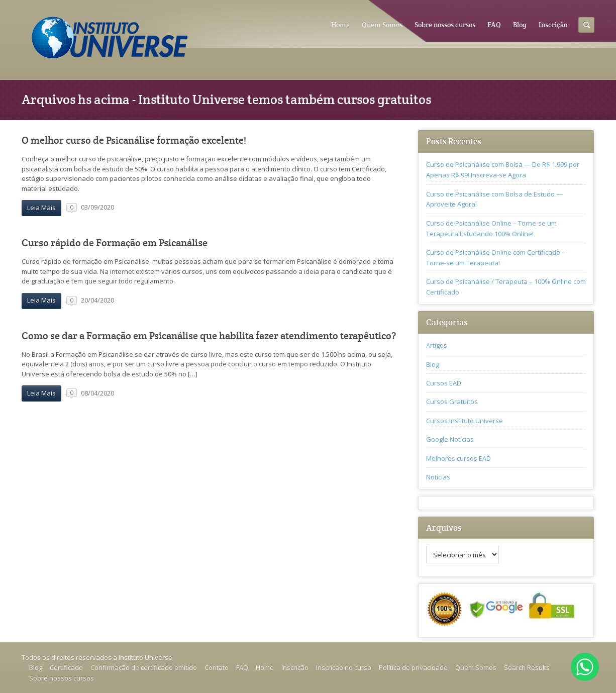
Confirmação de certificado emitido (144, 667)
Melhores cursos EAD (458, 458)
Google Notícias (450, 439)
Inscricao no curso (344, 667)
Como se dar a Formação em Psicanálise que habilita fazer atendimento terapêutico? (209, 336)
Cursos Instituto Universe (465, 421)
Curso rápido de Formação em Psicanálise (115, 243)
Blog (520, 25)
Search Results (527, 667)
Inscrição (553, 25)
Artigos (437, 345)
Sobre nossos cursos (445, 25)
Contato (217, 667)
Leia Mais (41, 208)
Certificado (66, 667)
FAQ (494, 25)
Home (340, 25)
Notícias (438, 477)
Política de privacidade (413, 667)
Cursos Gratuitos (452, 402)
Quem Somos (382, 25)
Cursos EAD (444, 383)
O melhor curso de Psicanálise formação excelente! (134, 140)
